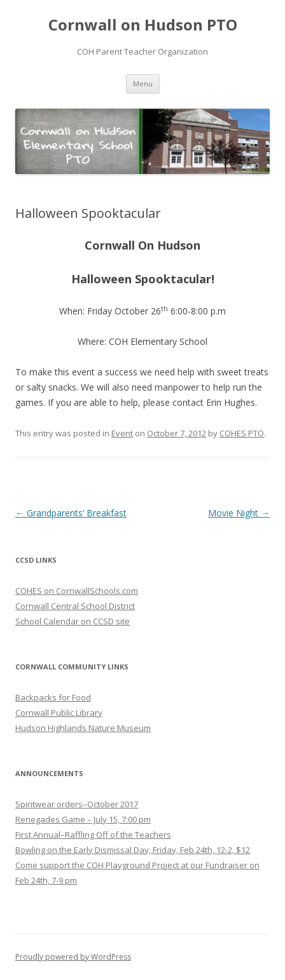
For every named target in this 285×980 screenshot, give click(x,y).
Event (122, 433)
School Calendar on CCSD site (73, 621)
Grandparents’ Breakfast (71, 513)
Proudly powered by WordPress (73, 957)
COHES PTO (242, 433)
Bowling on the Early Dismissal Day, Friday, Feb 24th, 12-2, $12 (133, 850)
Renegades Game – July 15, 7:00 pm (83, 819)
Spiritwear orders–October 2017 (77, 804)
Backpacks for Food (53, 697)
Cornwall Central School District (75, 606)
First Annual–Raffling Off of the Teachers (93, 835)
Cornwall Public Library (59, 713)
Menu (143, 84)
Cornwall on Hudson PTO (143, 25)
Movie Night (239, 513)
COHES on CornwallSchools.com (77, 591)
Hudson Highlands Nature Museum (83, 728)
